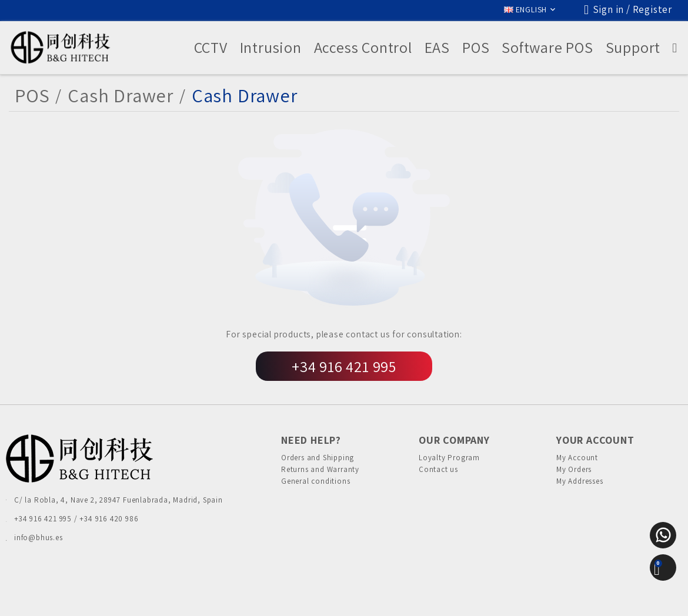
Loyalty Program (449, 458)
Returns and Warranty (320, 474)
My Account (577, 458)
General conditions (315, 491)
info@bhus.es (39, 538)
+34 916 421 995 (344, 366)
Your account (595, 440)
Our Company (454, 440)
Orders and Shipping (318, 458)
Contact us (438, 474)
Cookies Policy (318, 595)
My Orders (574, 474)
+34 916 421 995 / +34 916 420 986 (76, 519)
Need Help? (311, 440)
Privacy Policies (255, 595)
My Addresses (580, 491)
